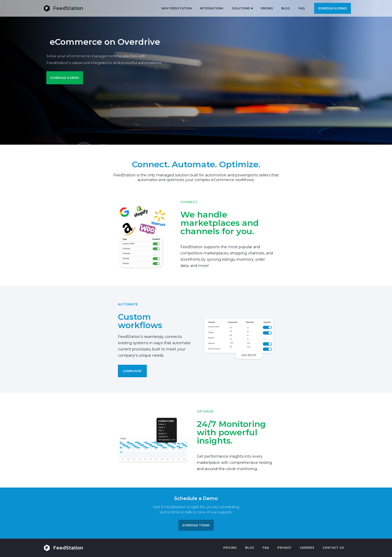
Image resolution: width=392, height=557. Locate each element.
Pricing (230, 548)
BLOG (286, 8)
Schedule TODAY (196, 525)
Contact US (333, 548)
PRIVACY (284, 548)
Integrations (212, 8)
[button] (242, 8)
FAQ (302, 8)
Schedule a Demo (65, 78)
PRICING (267, 8)
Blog (250, 548)
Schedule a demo (333, 8)
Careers (307, 548)
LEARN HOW (132, 371)
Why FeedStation (176, 8)
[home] (64, 8)
